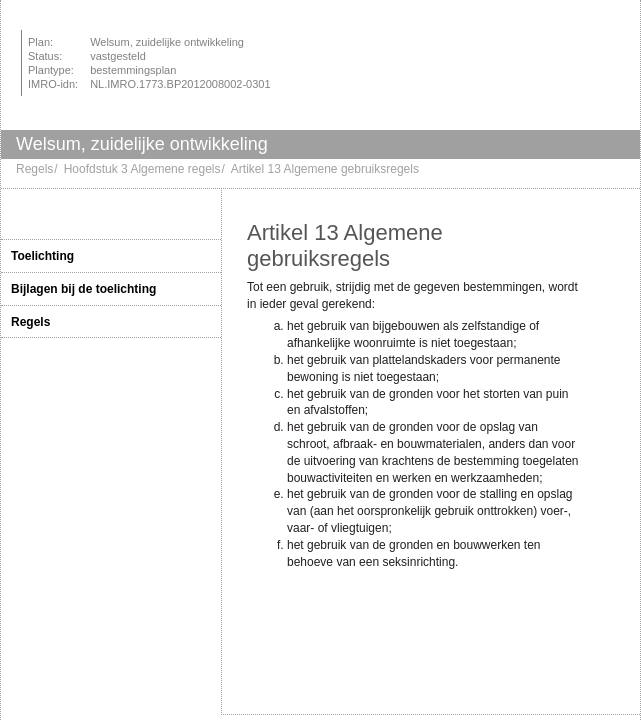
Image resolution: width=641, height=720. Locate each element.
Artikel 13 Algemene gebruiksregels (325, 169)
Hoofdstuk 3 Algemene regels (142, 169)
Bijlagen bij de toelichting (83, 289)
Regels (34, 169)
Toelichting (42, 256)
